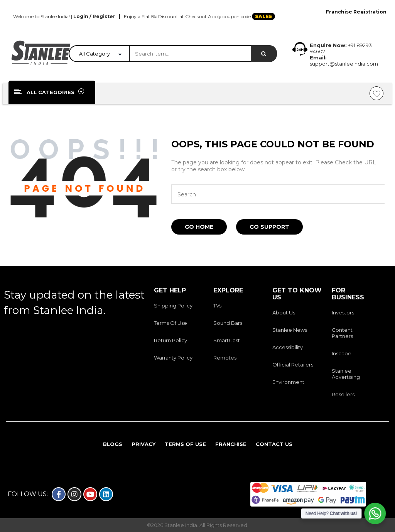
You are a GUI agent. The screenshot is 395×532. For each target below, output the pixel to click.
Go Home (199, 227)
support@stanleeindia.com (344, 64)
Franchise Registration (356, 12)
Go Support (269, 227)
